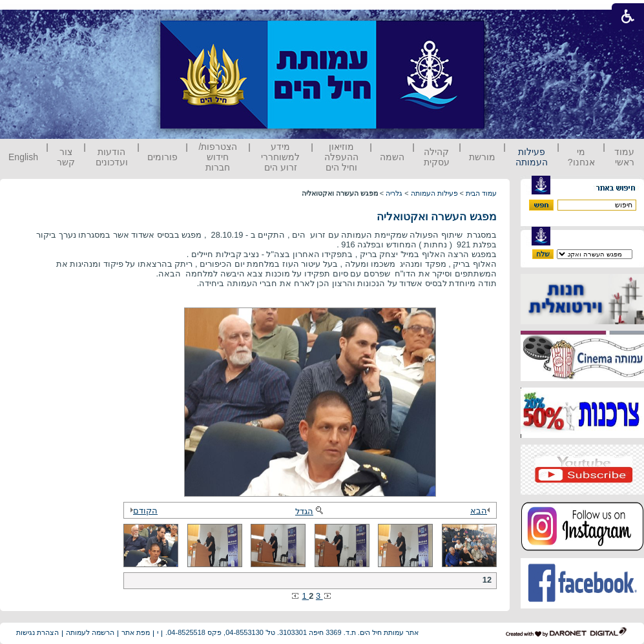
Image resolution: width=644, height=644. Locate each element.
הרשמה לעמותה (90, 632)
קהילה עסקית (437, 157)
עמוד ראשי (624, 157)
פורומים (162, 157)
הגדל (310, 511)
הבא (482, 511)
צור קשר (66, 157)
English (23, 157)
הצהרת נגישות (37, 632)
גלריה (394, 193)
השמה (392, 157)
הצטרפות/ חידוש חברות (218, 157)
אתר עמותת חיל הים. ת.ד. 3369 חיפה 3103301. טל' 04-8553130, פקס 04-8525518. (292, 632)
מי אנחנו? (581, 157)
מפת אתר (136, 632)
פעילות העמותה (532, 157)
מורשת (482, 157)
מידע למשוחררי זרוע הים (280, 157)
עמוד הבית (481, 193)
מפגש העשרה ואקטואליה (437, 217)
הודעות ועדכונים (112, 157)
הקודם (142, 511)
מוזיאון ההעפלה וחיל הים (341, 157)
